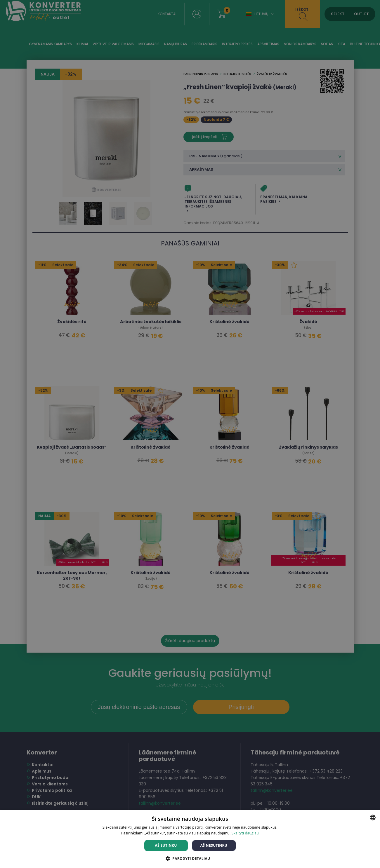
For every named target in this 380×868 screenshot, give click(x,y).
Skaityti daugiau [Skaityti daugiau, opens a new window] (245, 833)
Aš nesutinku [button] (214, 845)
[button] (190, 858)
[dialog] (190, 434)
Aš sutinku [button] (166, 845)
